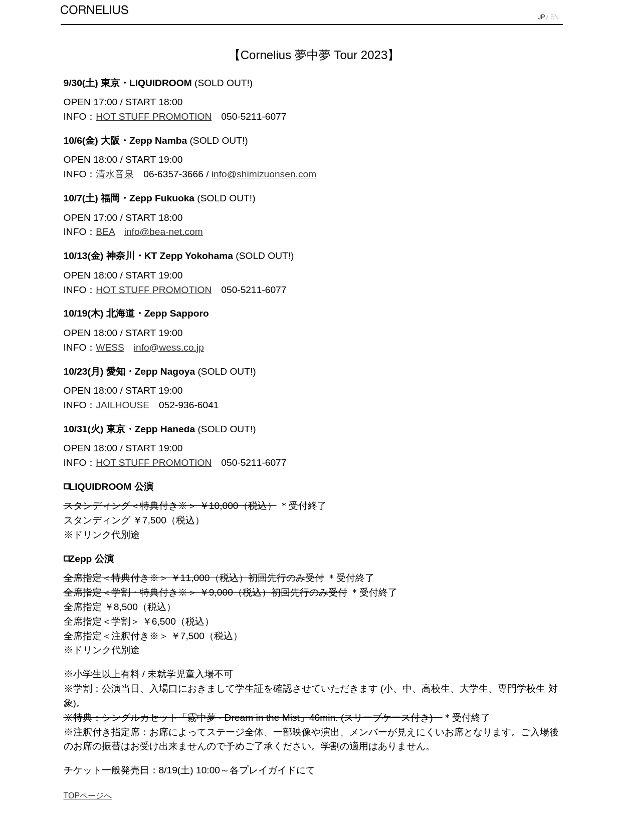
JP (541, 17)
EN (555, 17)
